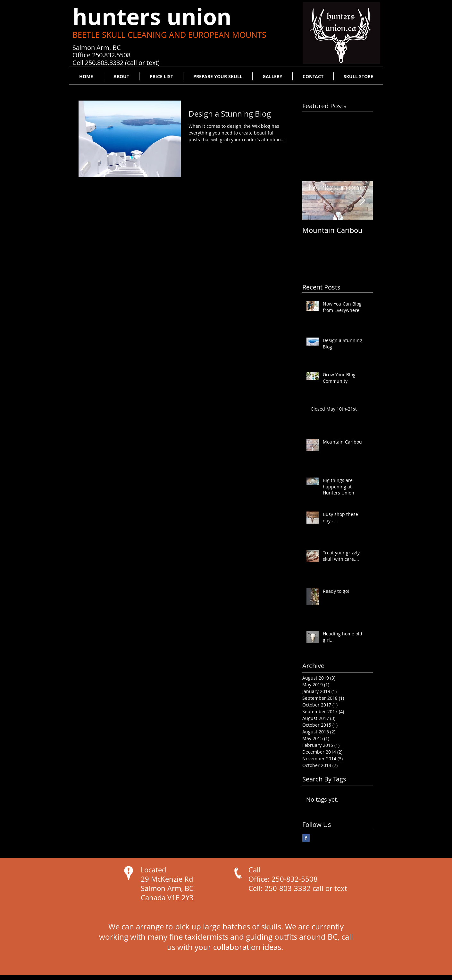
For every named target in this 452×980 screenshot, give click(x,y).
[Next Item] (363, 201)
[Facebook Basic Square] (306, 838)
